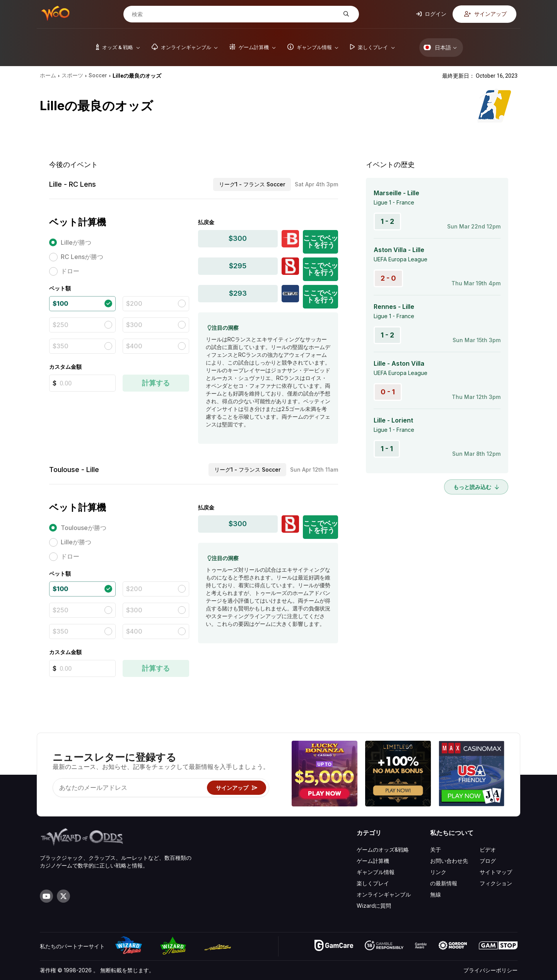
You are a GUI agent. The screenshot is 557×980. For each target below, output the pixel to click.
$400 (134, 346)
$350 (61, 346)
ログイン (431, 14)
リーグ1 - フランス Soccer (252, 184)
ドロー (70, 271)
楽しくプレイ (373, 883)
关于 (436, 850)
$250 (61, 325)
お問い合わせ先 (449, 861)
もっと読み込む (476, 487)
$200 (134, 303)
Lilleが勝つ (76, 242)
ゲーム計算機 (373, 861)
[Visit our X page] (63, 896)
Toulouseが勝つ (84, 528)
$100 (60, 303)
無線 (436, 894)
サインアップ (485, 14)
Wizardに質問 (374, 906)
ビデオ (488, 850)
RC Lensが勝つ (82, 257)
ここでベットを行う (321, 241)
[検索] (235, 14)
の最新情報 (444, 883)
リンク (438, 872)
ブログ (488, 861)
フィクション (496, 883)
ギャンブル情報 (376, 872)
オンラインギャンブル (384, 894)
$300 (134, 325)
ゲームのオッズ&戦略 (383, 850)
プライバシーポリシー (490, 970)
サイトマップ (496, 872)
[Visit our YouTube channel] (46, 896)
